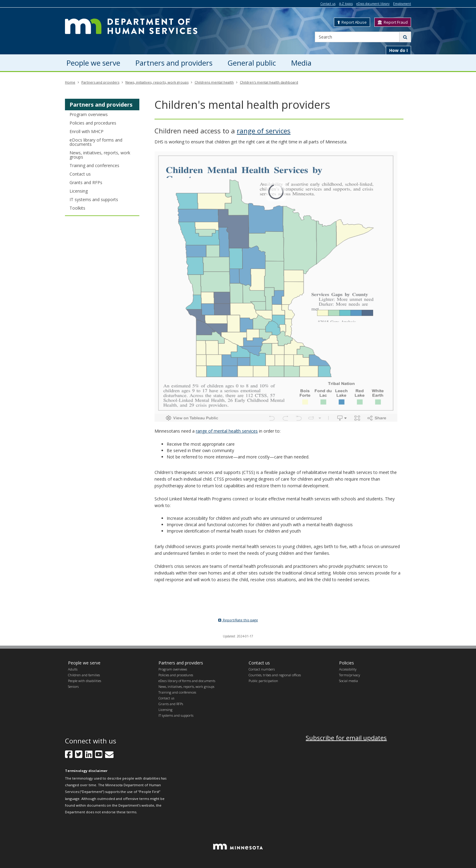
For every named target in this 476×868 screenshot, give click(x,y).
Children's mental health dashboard (269, 82)
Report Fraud (393, 22)
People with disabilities (85, 681)
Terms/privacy (350, 675)
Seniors (73, 686)
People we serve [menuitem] (93, 63)
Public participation (263, 681)
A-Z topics (346, 4)
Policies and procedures (93, 123)
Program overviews (89, 114)
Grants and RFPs (86, 182)
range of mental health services (227, 431)
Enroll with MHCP (87, 131)
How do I (398, 50)
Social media (348, 681)
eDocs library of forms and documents (96, 142)
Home (70, 82)
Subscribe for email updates (346, 738)
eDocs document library (373, 4)
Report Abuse (352, 22)
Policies (347, 663)
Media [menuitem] (301, 63)
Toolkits (77, 208)
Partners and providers (100, 82)
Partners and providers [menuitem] (174, 63)
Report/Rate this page (238, 620)
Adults (73, 669)
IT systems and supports (94, 199)
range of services (264, 131)
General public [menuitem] (252, 63)
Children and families (84, 675)
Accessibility (348, 669)
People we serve (84, 663)
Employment (402, 4)
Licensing (79, 191)
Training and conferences (94, 165)
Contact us (328, 4)
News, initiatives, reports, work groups (157, 82)
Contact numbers (262, 669)
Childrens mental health (214, 82)
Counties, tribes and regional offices (275, 675)
